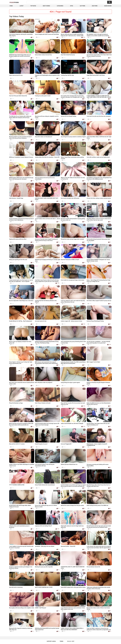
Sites (71, 6)
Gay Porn (82, 6)
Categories (60, 6)
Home (11, 6)
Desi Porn (95, 6)
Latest (22, 6)
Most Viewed (46, 6)
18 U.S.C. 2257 (71, 641)
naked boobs (108, 6)
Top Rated (33, 6)
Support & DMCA (51, 641)
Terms (61, 641)
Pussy (14, 2)
